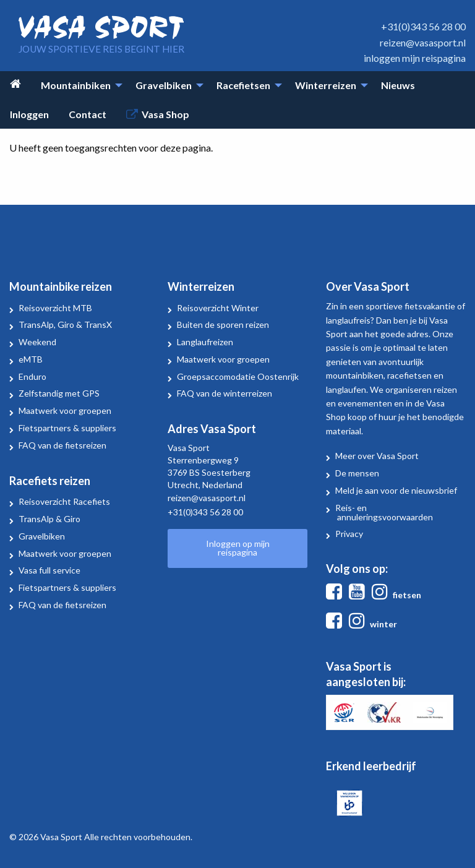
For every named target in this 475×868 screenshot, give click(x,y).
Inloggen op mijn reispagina (238, 548)
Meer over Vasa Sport (377, 456)
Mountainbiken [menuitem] (76, 85)
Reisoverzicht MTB (55, 308)
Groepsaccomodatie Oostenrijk (238, 376)
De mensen (357, 473)
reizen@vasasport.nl (423, 42)
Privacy (349, 534)
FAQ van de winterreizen (225, 393)
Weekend (37, 342)
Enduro (32, 376)
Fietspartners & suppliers (67, 428)
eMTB (31, 359)
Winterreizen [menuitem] (326, 85)
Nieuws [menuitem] (398, 85)
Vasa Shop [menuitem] (165, 114)
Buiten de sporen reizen (223, 324)
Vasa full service (49, 570)
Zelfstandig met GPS (59, 393)
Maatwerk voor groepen (65, 410)
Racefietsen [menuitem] (243, 85)
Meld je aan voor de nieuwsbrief (396, 490)
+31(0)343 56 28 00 (423, 26)
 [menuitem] (15, 84)
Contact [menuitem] (88, 114)
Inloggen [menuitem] (29, 114)
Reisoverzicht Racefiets (64, 501)
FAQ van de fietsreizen (62, 445)
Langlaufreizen (205, 342)
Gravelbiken (42, 536)
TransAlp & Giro (49, 519)
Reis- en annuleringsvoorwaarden (384, 512)
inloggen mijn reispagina (415, 58)
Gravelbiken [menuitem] (164, 85)
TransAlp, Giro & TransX (65, 324)
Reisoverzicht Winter (218, 308)
